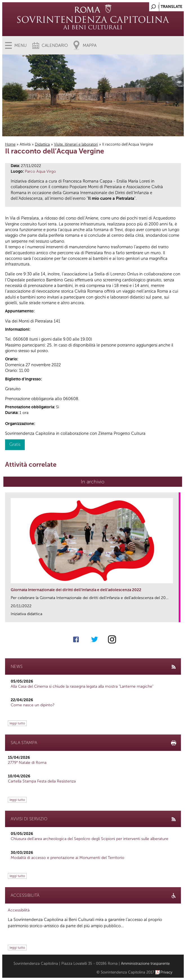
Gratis (15, 444)
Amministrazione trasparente (145, 963)
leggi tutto (17, 723)
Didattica (42, 144)
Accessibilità (19, 910)
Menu (21, 45)
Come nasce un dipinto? (33, 705)
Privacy (166, 972)
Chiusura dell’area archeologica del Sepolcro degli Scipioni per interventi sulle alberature (89, 839)
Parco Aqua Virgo (40, 171)
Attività (25, 144)
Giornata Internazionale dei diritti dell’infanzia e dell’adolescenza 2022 (76, 590)
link (176, 616)
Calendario (55, 45)
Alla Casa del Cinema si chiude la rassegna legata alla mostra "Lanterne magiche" (82, 686)
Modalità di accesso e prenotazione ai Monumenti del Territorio (68, 858)
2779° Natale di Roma (27, 763)
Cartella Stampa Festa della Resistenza (42, 781)
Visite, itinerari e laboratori (76, 144)
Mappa (90, 45)
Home (10, 144)
